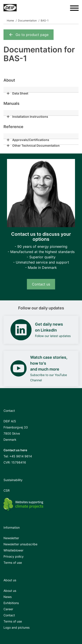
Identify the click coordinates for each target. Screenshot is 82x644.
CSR (7, 490)
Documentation (27, 21)
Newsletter (11, 538)
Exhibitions (11, 603)
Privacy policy (14, 556)
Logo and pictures (17, 627)
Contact (9, 615)
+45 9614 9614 (21, 456)
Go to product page (29, 35)
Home (10, 21)
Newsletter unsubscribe (20, 544)
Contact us (41, 284)
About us (10, 591)
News (8, 597)
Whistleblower (13, 550)
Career (8, 609)
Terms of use (13, 563)
